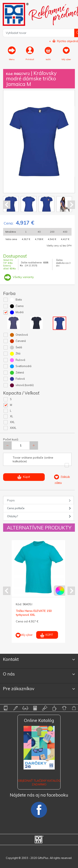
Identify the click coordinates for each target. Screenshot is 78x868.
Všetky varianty (18, 277)
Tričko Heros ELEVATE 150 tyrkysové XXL (34, 613)
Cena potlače (16, 508)
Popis (11, 500)
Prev (7, 205)
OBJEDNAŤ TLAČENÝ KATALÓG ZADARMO (39, 782)
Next (71, 205)
